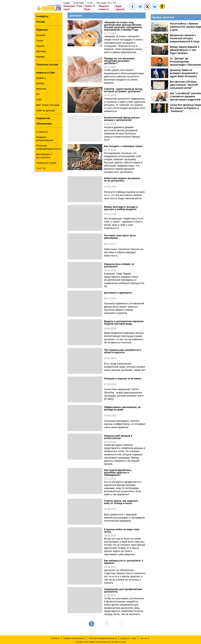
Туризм (40, 46)
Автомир (41, 51)
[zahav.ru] (132, 7)
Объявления (44, 124)
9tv (38, 94)
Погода (41, 22)
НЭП (39, 100)
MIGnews (41, 89)
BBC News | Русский (48, 105)
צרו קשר (41, 168)
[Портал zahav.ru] (155, 7)
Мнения (41, 35)
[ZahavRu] (147, 7)
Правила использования (45, 139)
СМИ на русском (46, 110)
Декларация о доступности (44, 156)
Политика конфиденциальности (49, 147)
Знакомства (43, 118)
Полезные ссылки (47, 65)
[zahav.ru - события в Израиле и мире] (140, 7)
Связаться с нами (46, 163)
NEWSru (41, 78)
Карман (41, 57)
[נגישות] (162, 6)
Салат (40, 41)
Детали (40, 83)
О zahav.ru (42, 132)
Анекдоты (42, 16)
